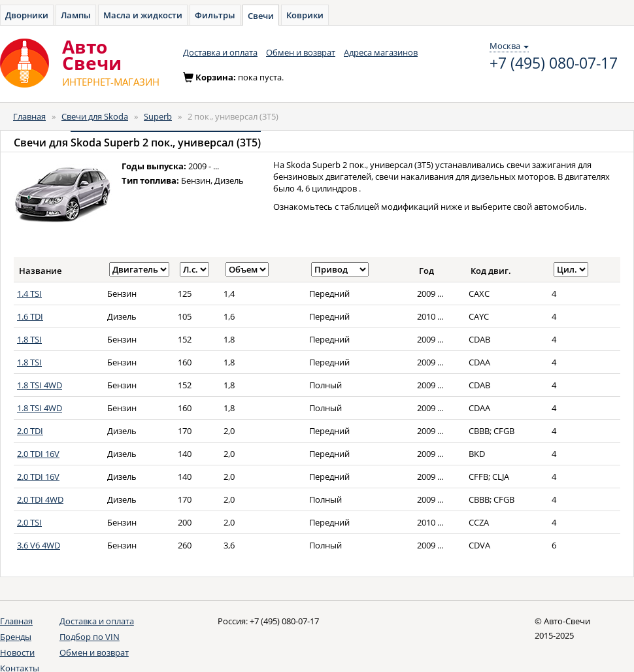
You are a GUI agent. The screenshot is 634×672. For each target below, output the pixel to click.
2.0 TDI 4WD (40, 499)
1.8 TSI (29, 339)
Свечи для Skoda (95, 116)
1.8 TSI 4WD (40, 385)
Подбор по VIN (90, 637)
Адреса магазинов (381, 52)
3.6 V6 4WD (39, 545)
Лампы (76, 15)
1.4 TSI (29, 294)
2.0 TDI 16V (38, 454)
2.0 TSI (29, 522)
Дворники (27, 15)
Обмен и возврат (301, 52)
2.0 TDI (30, 431)
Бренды (16, 637)
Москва (509, 46)
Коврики (305, 15)
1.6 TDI (30, 316)
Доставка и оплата (220, 52)
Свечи (261, 16)
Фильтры (215, 15)
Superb (158, 116)
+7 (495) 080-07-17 (554, 63)
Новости (17, 652)
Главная (29, 116)
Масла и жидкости (143, 15)
